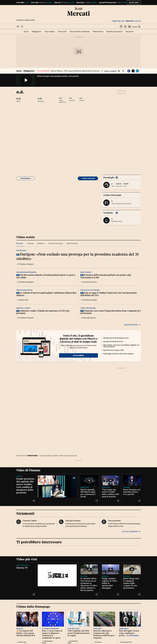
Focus (19, 476)
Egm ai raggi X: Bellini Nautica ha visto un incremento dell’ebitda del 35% (109, 294)
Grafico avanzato (89, 178)
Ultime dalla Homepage (33, 607)
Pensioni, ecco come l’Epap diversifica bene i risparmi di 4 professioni (111, 312)
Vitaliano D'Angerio (27, 264)
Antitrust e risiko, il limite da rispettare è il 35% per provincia (43, 312)
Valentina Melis (73, 642)
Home (19, 71)
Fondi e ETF (62, 32)
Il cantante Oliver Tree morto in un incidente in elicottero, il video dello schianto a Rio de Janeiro (89, 584)
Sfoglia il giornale (118, 21)
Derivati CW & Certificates (80, 32)
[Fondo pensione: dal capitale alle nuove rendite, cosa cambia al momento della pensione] (57, 486)
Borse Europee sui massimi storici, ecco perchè (58, 76)
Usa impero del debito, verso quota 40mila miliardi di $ (26, 633)
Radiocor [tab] (41, 243)
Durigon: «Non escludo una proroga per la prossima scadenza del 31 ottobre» (77, 256)
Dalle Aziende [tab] (72, 243)
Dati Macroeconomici (115, 32)
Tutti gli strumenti (131, 532)
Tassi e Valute (49, 32)
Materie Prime (98, 32)
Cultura (84, 576)
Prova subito (78, 355)
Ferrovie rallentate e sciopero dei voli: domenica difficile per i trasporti (104, 634)
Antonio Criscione (90, 282)
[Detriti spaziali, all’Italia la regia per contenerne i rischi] (89, 480)
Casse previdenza (88, 308)
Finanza (126, 487)
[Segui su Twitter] (125, 27)
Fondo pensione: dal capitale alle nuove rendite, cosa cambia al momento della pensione (26, 486)
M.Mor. (99, 642)
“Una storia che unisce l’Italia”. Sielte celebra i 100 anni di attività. (110, 493)
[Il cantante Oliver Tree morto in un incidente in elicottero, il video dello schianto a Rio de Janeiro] (89, 569)
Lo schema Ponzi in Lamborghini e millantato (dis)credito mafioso (46, 294)
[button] (18, 27)
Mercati (79, 13)
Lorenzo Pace (127, 642)
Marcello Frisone (90, 318)
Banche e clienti (23, 308)
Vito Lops (23, 642)
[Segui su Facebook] (121, 27)
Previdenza (21, 250)
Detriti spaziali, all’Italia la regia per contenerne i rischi (88, 493)
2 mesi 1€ (133, 21)
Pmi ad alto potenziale (90, 290)
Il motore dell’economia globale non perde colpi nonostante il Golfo (106, 276)
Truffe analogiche (24, 290)
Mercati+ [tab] (20, 243)
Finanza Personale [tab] (56, 243)
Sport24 (127, 576)
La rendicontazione (50, 629)
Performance (26, 178)
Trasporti (98, 629)
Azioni (26, 32)
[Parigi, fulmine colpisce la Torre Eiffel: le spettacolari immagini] (111, 569)
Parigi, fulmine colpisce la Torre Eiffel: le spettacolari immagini (109, 583)
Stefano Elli (24, 300)
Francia (105, 576)
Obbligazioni (36, 32)
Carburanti (124, 629)
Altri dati (134, 3)
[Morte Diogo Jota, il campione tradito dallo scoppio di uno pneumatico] (132, 569)
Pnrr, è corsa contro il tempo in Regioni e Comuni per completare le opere (52, 634)
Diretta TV (22, 568)
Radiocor (85, 487)
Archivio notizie (132, 325)
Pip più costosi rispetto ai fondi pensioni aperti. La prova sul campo (46, 276)
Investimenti (86, 272)
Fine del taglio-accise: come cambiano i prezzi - (129, 633)
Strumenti (130, 32)
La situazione (133, 635)
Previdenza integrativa (26, 272)
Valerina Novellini (90, 300)
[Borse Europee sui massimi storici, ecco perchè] (132, 480)
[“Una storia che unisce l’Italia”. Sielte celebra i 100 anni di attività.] (111, 480)
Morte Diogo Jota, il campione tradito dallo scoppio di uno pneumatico (131, 583)
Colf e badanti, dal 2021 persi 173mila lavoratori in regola (79, 633)
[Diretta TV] (57, 575)
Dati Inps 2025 (74, 629)
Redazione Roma (47, 642)
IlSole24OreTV (23, 565)
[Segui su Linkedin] (130, 27)
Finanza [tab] (30, 243)
